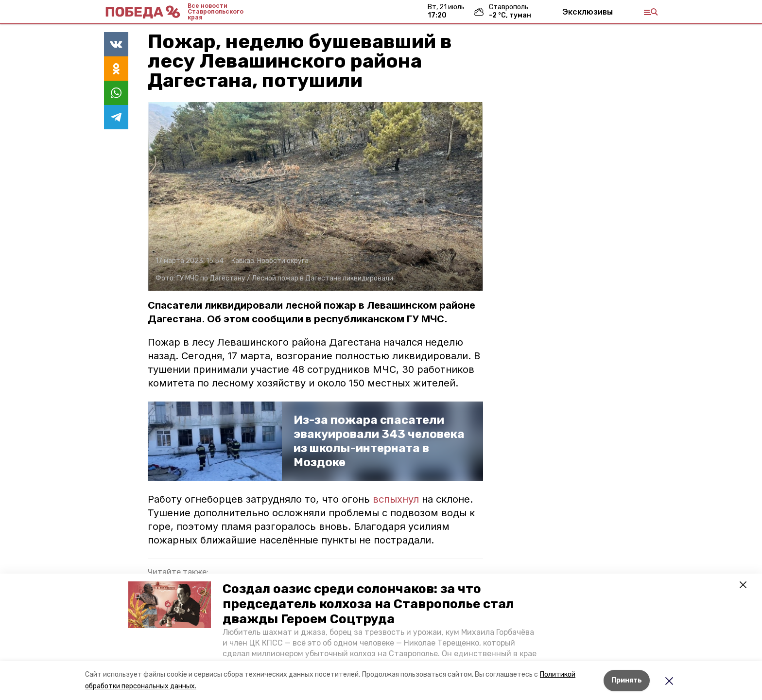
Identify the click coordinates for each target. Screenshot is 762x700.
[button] (170, 605)
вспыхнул (396, 499)
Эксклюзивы (588, 12)
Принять (627, 680)
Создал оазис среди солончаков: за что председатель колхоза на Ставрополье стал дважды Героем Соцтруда (368, 604)
